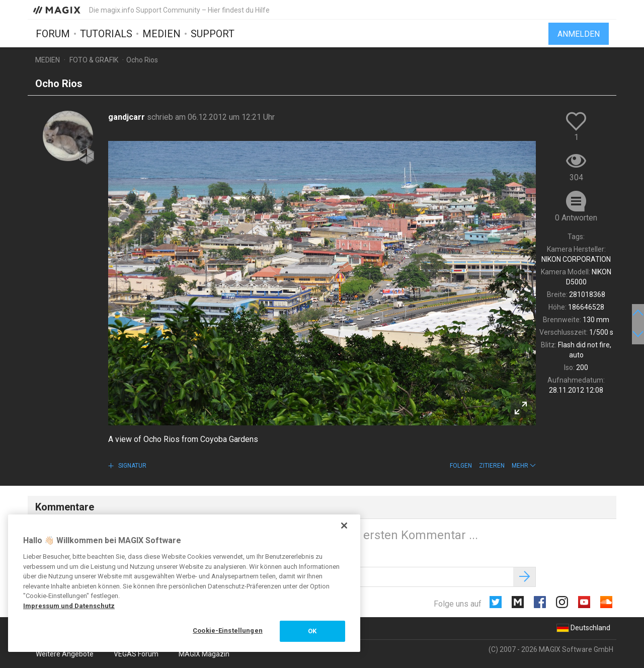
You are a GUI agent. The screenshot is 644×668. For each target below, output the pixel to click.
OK (312, 631)
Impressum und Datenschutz (69, 606)
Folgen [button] (461, 466)
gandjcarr (128, 117)
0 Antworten (576, 218)
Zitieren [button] (492, 466)
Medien (162, 34)
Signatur (132, 466)
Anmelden (579, 34)
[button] (524, 466)
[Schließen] (344, 526)
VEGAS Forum (136, 654)
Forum (53, 34)
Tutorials (106, 34)
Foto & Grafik (94, 60)
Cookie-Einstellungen (228, 630)
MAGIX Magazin (204, 654)
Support (213, 34)
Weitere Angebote (65, 654)
